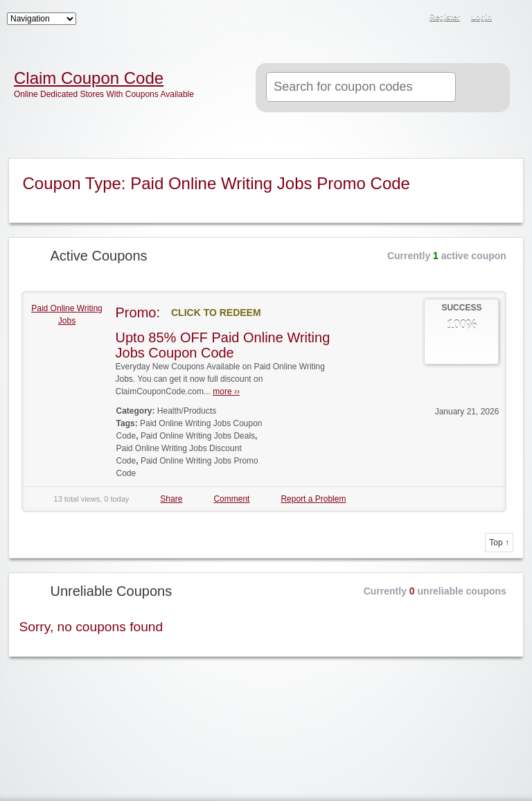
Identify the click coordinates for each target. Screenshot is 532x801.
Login (481, 17)
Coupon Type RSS (504, 170)
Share (171, 499)
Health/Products (187, 411)
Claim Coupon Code (89, 78)
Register (445, 17)
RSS (513, 18)
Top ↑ (499, 543)
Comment (231, 499)
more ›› (226, 391)
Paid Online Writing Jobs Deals (198, 436)
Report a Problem (313, 499)
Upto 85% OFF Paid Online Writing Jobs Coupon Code (223, 345)
